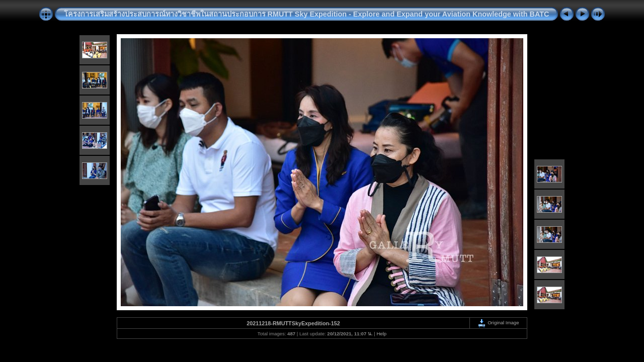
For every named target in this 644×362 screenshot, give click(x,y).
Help (381, 334)
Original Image (498, 323)
